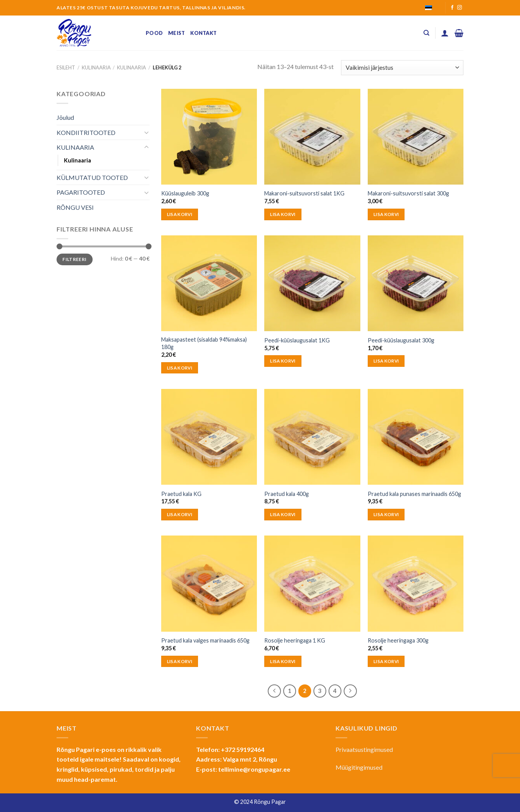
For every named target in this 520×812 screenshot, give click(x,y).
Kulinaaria (132, 67)
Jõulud (65, 117)
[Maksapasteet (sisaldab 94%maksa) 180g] (209, 283)
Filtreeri (74, 259)
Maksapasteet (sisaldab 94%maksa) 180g (204, 343)
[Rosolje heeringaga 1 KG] (312, 583)
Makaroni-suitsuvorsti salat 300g (408, 193)
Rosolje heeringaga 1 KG (295, 640)
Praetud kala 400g (287, 494)
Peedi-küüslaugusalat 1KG (297, 340)
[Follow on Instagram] (460, 8)
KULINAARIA (96, 67)
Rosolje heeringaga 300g (398, 640)
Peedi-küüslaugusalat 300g (401, 340)
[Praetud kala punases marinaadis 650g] (416, 437)
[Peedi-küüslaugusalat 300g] (416, 283)
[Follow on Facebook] (452, 8)
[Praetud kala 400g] (312, 437)
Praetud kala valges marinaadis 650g (205, 640)
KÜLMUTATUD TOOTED (92, 177)
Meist (176, 33)
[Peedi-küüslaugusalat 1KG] (312, 283)
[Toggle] (146, 132)
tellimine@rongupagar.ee (254, 769)
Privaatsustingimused (364, 749)
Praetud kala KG (181, 494)
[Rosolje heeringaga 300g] (416, 583)
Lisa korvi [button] (180, 214)
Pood (154, 33)
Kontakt (203, 33)
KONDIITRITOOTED (86, 132)
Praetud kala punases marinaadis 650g (414, 494)
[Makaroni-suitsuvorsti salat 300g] (416, 137)
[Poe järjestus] (402, 68)
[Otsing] (426, 33)
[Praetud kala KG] (209, 437)
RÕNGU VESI (75, 207)
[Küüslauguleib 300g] (209, 137)
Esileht (66, 67)
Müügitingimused (359, 767)
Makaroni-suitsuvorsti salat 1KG (304, 193)
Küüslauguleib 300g (185, 193)
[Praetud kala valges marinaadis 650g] (209, 583)
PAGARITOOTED (81, 192)
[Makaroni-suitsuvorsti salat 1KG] (312, 137)
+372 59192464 (243, 749)
